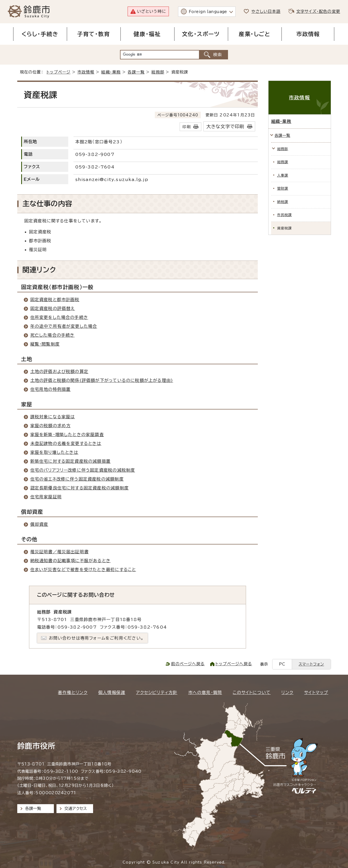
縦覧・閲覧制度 (45, 344)
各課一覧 (136, 72)
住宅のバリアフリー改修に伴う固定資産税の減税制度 (83, 470)
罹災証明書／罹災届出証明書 (60, 552)
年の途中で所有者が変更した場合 (64, 326)
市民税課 (285, 215)
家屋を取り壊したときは (54, 452)
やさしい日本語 (266, 11)
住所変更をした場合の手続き (59, 317)
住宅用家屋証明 (46, 497)
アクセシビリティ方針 (157, 692)
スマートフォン (311, 664)
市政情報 (86, 72)
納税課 (283, 202)
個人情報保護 (112, 692)
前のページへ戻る (188, 664)
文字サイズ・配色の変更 (318, 11)
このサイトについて (252, 692)
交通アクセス (76, 808)
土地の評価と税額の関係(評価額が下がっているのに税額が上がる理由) (102, 380)
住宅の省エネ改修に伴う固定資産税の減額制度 (77, 479)
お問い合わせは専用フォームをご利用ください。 (96, 638)
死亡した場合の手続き (53, 335)
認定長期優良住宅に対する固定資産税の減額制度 (79, 488)
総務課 (283, 162)
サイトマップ (316, 692)
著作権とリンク (73, 692)
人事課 (283, 175)
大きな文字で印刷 (225, 126)
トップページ (58, 72)
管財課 (283, 188)
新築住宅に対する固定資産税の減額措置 (71, 461)
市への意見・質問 (205, 692)
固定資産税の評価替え (53, 308)
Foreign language (208, 12)
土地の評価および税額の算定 (59, 371)
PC (282, 664)
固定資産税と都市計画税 (55, 300)
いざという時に (152, 11)
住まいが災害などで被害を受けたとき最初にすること (83, 570)
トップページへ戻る (234, 664)
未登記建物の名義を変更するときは (66, 443)
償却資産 (39, 524)
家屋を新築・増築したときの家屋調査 (67, 435)
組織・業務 (111, 72)
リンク (287, 692)
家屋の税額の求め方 (51, 426)
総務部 (158, 72)
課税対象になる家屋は (53, 417)
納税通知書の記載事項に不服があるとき (71, 561)
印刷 (186, 127)
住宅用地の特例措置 (51, 389)
